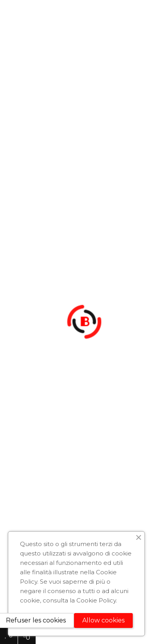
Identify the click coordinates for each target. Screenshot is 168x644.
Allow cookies (103, 620)
